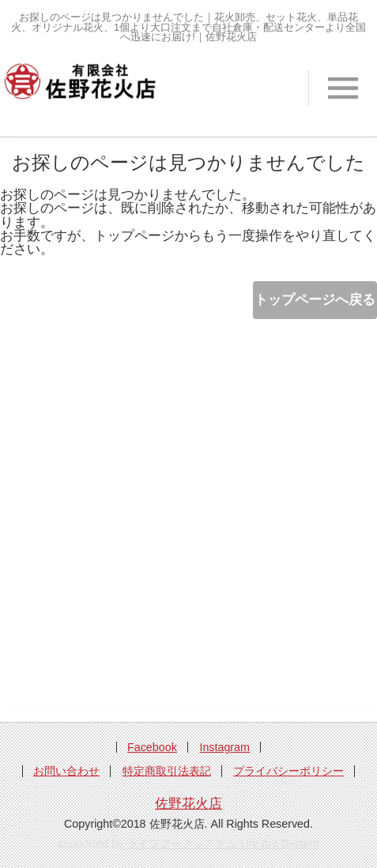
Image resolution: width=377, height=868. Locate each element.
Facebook (152, 747)
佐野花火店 (188, 804)
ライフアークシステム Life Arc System (222, 844)
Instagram (224, 747)
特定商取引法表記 (167, 771)
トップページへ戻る (315, 299)
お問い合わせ (66, 771)
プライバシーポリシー (288, 771)
